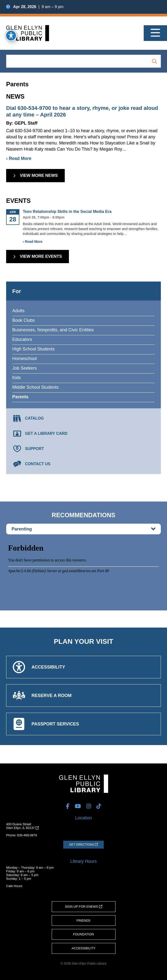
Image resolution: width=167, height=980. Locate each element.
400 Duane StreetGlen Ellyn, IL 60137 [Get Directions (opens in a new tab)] (22, 826)
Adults (18, 311)
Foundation (83, 934)
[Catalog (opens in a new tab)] (83, 418)
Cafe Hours (14, 886)
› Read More (19, 158)
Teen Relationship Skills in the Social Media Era (67, 212)
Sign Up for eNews (83, 907)
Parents (20, 397)
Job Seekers (25, 368)
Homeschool (25, 359)
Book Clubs (24, 320)
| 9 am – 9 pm (35, 7)
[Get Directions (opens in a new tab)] (83, 845)
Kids (17, 378)
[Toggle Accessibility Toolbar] (11, 36)
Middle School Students (35, 387)
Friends (83, 921)
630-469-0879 (27, 835)
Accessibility (83, 948)
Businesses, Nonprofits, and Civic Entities (53, 330)
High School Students (33, 349)
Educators (22, 339)
